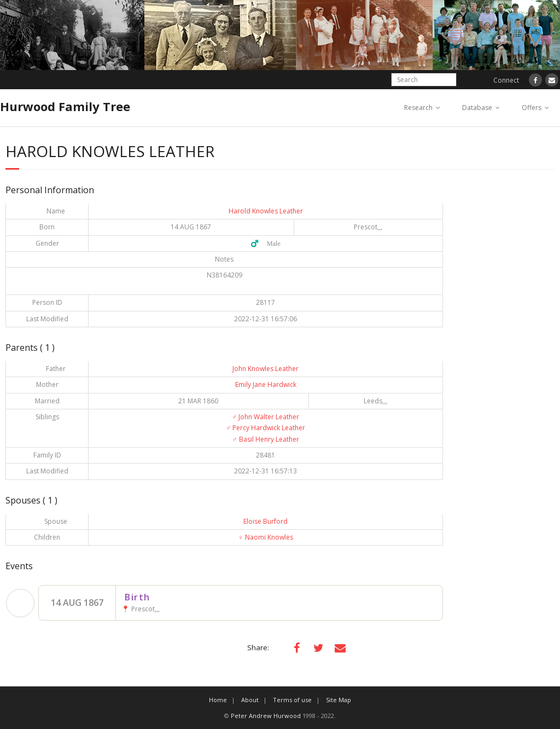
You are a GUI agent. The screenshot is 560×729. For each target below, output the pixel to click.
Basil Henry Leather (266, 439)
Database (477, 108)
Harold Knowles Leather (266, 211)
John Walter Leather (266, 417)
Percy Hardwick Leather (266, 428)
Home (218, 700)
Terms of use (292, 700)
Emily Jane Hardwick (266, 384)
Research (418, 108)
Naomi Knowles (266, 537)
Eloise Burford (266, 521)
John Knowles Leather (266, 369)
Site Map (339, 700)
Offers (532, 108)
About (250, 700)
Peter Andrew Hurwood (266, 716)
